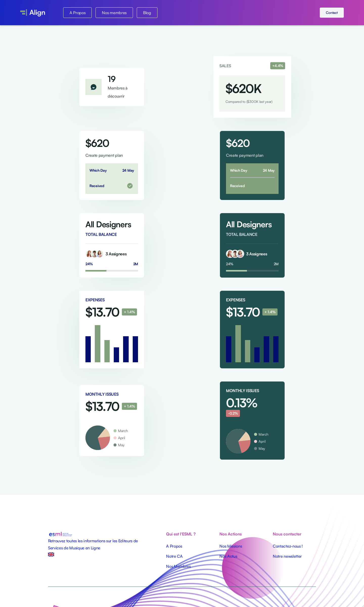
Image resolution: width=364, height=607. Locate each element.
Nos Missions (231, 546)
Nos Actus (228, 556)
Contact (332, 13)
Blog (147, 13)
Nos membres (114, 13)
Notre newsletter (287, 556)
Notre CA (174, 556)
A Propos (77, 13)
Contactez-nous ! (288, 546)
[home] (33, 13)
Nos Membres (178, 566)
